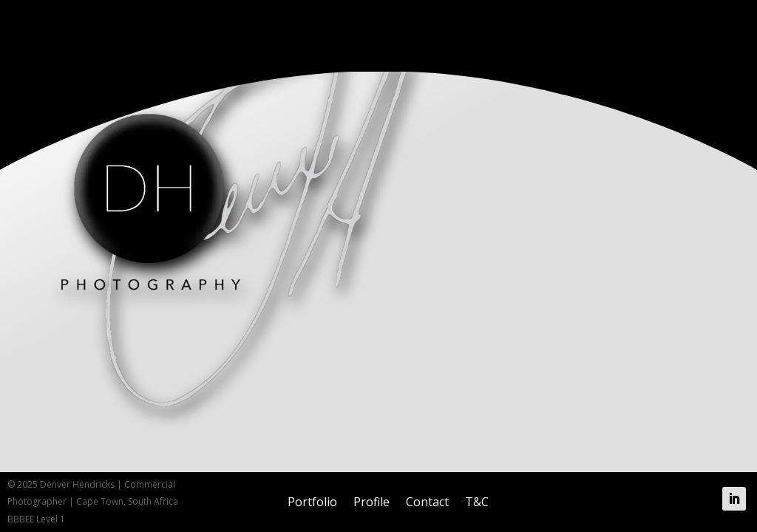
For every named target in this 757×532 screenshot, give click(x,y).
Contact (427, 502)
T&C (477, 502)
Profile (371, 502)
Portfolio (312, 502)
